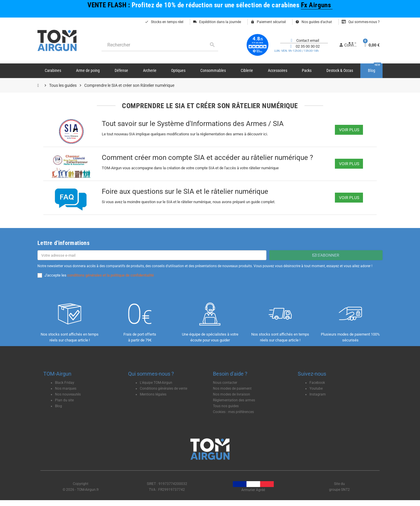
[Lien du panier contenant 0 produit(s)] (371, 45)
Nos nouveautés (68, 394)
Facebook (317, 383)
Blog (58, 406)
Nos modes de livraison (231, 394)
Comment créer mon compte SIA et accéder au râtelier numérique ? (207, 158)
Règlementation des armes (234, 400)
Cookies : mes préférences (233, 412)
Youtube (316, 388)
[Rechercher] (160, 45)
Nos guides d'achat (314, 22)
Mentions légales (153, 394)
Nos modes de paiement (232, 388)
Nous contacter (225, 383)
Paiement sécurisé (268, 22)
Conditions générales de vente (163, 388)
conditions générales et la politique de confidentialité (111, 275)
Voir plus (349, 130)
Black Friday (65, 383)
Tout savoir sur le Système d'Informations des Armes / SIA (193, 124)
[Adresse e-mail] (152, 255)
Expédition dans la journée (217, 22)
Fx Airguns (317, 5)
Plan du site (64, 400)
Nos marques (66, 388)
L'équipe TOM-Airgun (156, 383)
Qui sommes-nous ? (361, 22)
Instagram (318, 394)
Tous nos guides (226, 406)
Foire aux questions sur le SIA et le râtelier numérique (185, 191)
